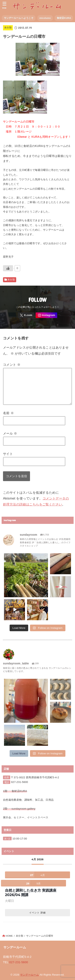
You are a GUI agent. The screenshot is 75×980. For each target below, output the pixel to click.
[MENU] (4, 5)
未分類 (8, 28)
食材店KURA (64, 18)
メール (10, 433)
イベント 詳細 (37, 913)
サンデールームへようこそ (19, 18)
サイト (8, 454)
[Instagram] (46, 315)
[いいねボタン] (8, 268)
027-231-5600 (19, 782)
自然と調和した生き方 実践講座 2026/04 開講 (32, 893)
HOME (9, 936)
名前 (8, 413)
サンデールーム (29, 975)
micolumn (45, 18)
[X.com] (26, 315)
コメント (12, 365)
